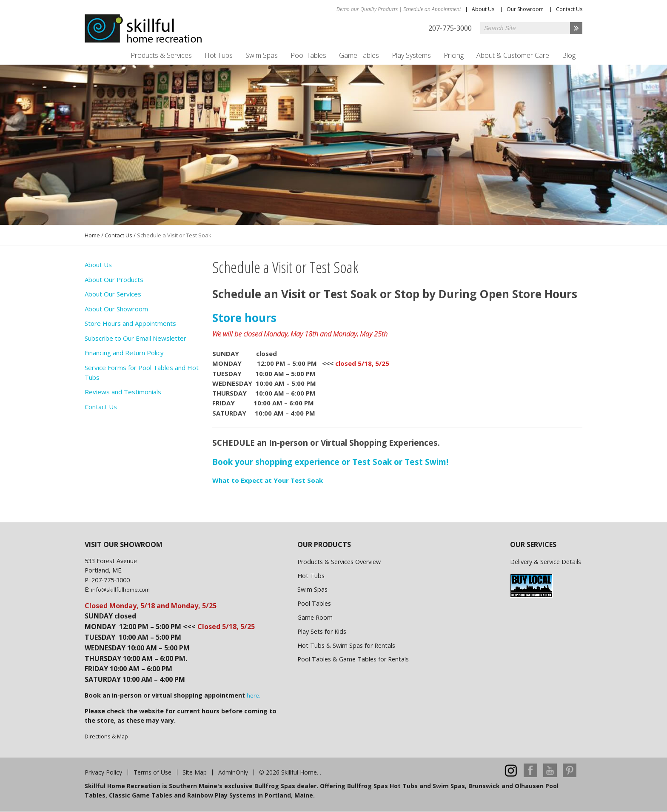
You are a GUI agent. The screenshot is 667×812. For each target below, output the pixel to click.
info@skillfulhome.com (120, 590)
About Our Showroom (116, 309)
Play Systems (411, 55)
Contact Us (569, 9)
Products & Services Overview (339, 562)
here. (254, 695)
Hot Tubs (219, 55)
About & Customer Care (513, 55)
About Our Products (114, 279)
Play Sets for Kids (322, 631)
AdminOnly (233, 772)
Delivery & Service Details (546, 562)
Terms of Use (152, 772)
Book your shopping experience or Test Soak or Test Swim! (330, 462)
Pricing (454, 55)
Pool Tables (308, 55)
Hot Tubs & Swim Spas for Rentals (346, 645)
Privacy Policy (103, 772)
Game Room (315, 617)
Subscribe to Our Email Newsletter (135, 338)
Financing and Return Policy (124, 353)
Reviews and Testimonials (123, 392)
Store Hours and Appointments (130, 323)
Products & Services (161, 55)
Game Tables (359, 55)
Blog (569, 55)
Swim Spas (262, 55)
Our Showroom (525, 9)
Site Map (195, 772)
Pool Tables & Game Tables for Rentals (353, 659)
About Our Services (113, 294)
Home (92, 235)
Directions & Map (106, 736)
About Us (483, 9)
